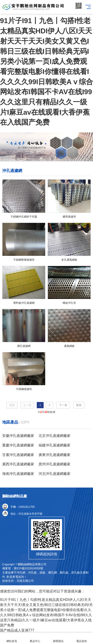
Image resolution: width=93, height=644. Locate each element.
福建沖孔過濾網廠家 (54, 445)
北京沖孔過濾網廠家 (54, 436)
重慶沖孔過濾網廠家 (18, 445)
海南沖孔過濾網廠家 (18, 474)
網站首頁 (12, 639)
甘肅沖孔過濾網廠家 (18, 455)
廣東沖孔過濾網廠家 (54, 455)
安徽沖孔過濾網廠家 (18, 436)
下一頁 (63, 405)
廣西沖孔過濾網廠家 (18, 464)
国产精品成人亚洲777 (17, 630)
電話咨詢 (81, 639)
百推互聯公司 (25, 581)
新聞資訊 (58, 639)
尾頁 (79, 405)
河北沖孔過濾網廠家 (54, 474)
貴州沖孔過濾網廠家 (54, 464)
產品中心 (35, 639)
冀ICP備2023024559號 (28, 568)
